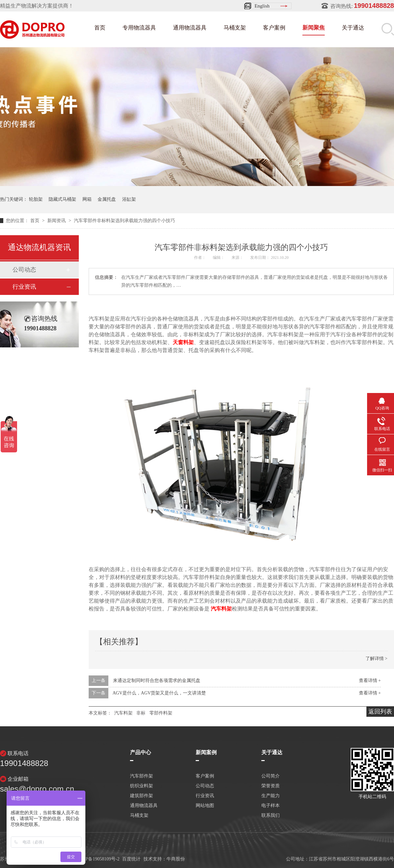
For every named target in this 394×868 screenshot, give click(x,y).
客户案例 (274, 28)
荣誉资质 (271, 786)
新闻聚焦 (314, 28)
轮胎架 (36, 199)
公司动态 (24, 270)
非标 (141, 713)
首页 (100, 28)
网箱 (87, 199)
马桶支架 (235, 28)
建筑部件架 (142, 796)
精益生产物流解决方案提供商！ (37, 6)
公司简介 (271, 776)
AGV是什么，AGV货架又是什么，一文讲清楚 (159, 693)
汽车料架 (123, 713)
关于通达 (353, 28)
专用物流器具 (139, 28)
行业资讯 (24, 287)
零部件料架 (161, 713)
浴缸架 (129, 199)
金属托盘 (107, 199)
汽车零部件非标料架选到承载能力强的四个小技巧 (124, 221)
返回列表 (380, 712)
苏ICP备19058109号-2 (98, 859)
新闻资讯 (57, 221)
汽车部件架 (142, 776)
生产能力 (271, 796)
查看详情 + (370, 681)
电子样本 (271, 806)
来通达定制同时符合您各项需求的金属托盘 (157, 681)
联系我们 (271, 816)
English (262, 6)
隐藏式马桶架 (62, 199)
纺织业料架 (142, 786)
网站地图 (205, 806)
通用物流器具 (190, 28)
